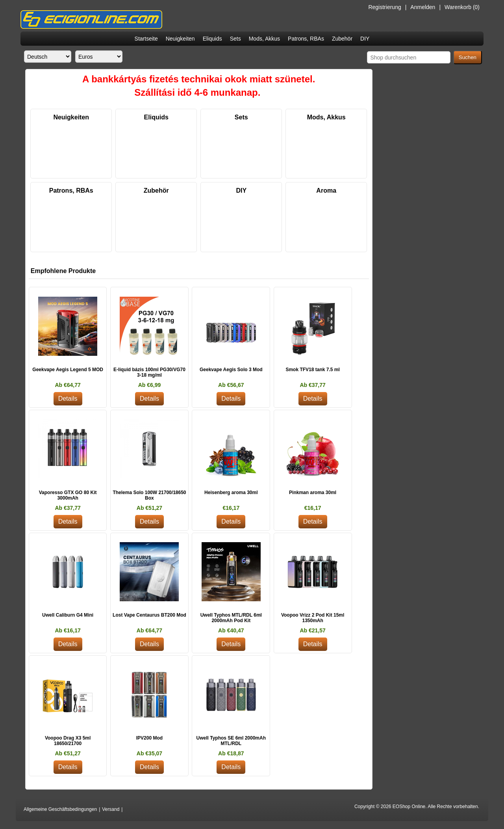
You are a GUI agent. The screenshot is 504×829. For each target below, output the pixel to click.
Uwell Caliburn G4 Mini (68, 615)
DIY (365, 39)
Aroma (326, 191)
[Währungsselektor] (99, 57)
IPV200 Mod (149, 738)
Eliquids (212, 39)
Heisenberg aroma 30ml (231, 493)
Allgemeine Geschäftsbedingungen (60, 809)
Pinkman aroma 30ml (313, 493)
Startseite (146, 39)
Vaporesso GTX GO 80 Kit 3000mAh (68, 495)
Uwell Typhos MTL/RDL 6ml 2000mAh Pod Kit (231, 618)
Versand (111, 809)
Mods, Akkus (264, 39)
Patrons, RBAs (306, 39)
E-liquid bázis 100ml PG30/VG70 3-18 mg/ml (149, 372)
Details (68, 399)
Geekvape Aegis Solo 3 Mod (231, 370)
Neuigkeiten (180, 39)
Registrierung (384, 7)
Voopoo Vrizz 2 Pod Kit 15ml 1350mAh (313, 618)
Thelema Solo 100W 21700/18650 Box (149, 495)
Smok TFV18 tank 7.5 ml (312, 370)
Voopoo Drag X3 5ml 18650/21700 (68, 741)
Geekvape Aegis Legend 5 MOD (68, 370)
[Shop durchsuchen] (409, 57)
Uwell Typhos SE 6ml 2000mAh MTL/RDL (231, 741)
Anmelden (423, 7)
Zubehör (342, 39)
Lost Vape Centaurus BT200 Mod (149, 615)
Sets (235, 39)
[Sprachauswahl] (48, 57)
